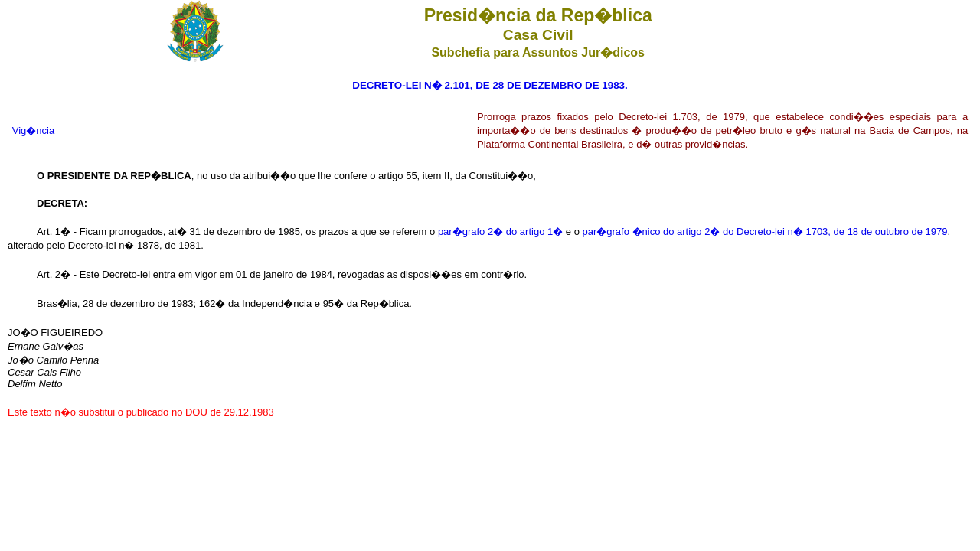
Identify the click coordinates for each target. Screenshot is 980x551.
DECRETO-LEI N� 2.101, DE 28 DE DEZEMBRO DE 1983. (490, 85)
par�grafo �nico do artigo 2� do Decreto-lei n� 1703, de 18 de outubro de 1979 (765, 231)
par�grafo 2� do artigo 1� (500, 231)
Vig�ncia (33, 130)
